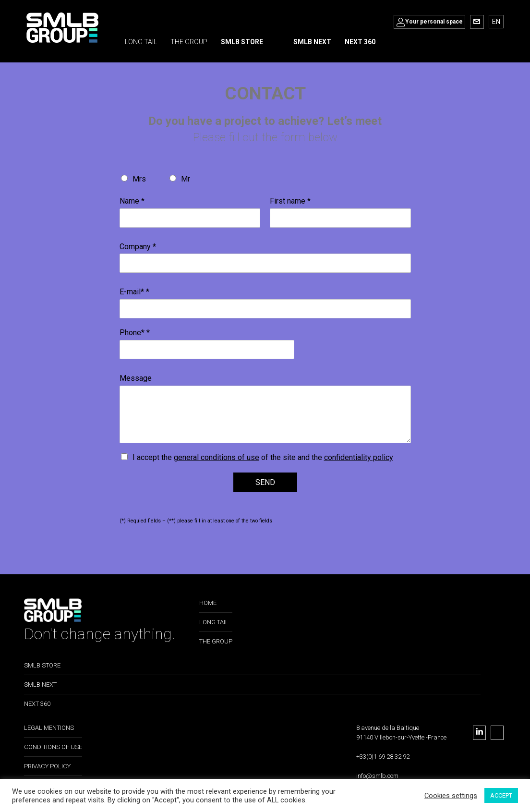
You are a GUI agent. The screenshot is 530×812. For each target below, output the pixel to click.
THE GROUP (216, 641)
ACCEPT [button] (501, 795)
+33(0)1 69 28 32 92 (383, 757)
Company (138, 247)
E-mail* (134, 292)
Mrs (139, 179)
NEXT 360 (37, 704)
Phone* (135, 333)
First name (290, 201)
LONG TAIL (214, 622)
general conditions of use (217, 457)
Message (136, 378)
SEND (265, 482)
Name (132, 201)
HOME (208, 603)
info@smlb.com (377, 776)
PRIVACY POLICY (47, 766)
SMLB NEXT (40, 685)
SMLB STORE (42, 665)
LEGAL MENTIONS (49, 728)
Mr (186, 179)
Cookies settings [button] (451, 796)
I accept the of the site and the (263, 457)
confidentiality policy (359, 457)
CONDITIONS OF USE (53, 747)
